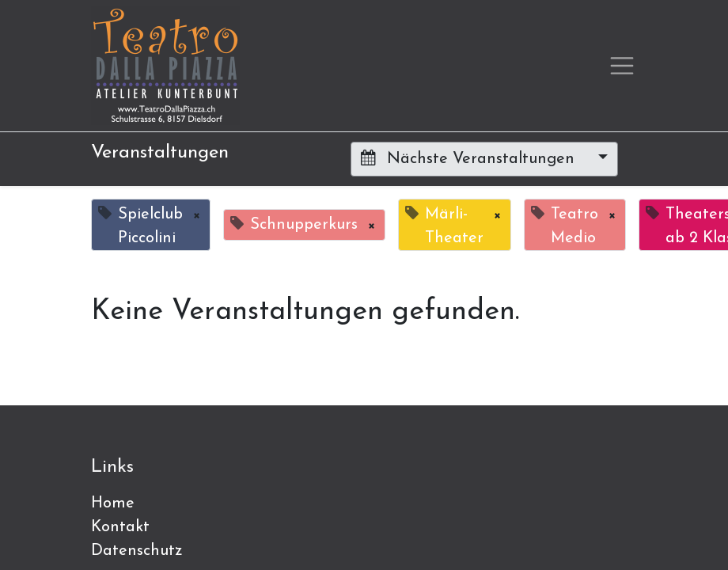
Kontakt (120, 527)
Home (113, 503)
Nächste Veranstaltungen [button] (470, 158)
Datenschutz (137, 551)
